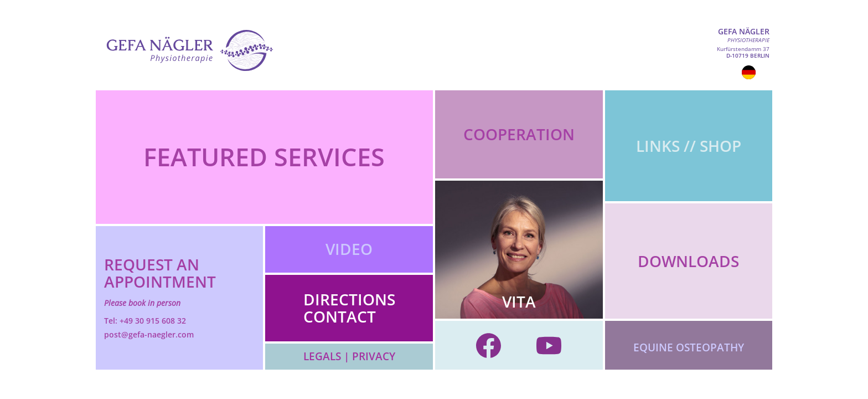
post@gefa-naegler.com (149, 334)
